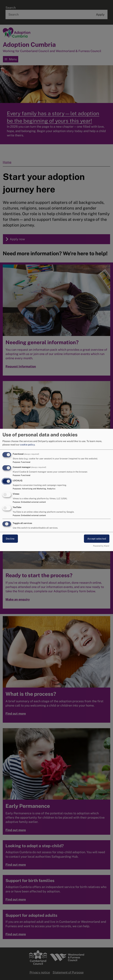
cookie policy (27, 444)
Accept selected (97, 538)
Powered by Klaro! (101, 546)
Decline (10, 538)
